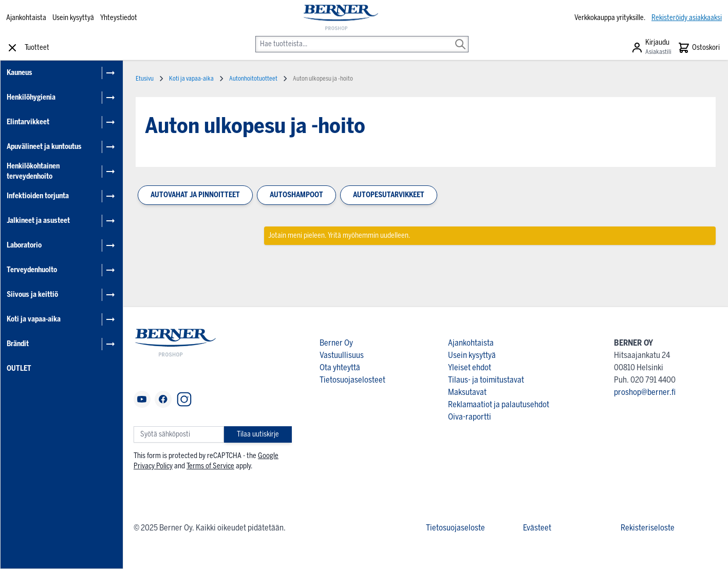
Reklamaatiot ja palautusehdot (499, 404)
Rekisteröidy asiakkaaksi (687, 18)
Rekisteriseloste (648, 528)
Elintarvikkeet (28, 122)
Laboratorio (24, 245)
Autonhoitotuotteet (253, 79)
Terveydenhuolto (32, 270)
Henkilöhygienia (31, 97)
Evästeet (537, 528)
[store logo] (340, 18)
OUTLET (19, 368)
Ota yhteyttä (340, 367)
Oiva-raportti (470, 417)
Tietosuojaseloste (455, 528)
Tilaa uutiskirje (258, 434)
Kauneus (20, 73)
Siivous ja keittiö (32, 295)
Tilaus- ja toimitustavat (486, 380)
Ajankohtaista (26, 18)
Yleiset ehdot (470, 367)
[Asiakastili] (651, 48)
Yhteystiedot (119, 18)
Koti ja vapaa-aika (34, 319)
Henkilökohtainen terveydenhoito (33, 171)
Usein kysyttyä (73, 18)
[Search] (460, 37)
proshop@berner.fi (645, 392)
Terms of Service (210, 466)
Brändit (18, 344)
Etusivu (145, 79)
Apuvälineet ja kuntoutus (44, 147)
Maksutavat (467, 392)
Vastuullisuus (342, 355)
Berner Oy (336, 343)
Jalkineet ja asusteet (38, 221)
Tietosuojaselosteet (352, 380)
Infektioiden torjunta (38, 196)
